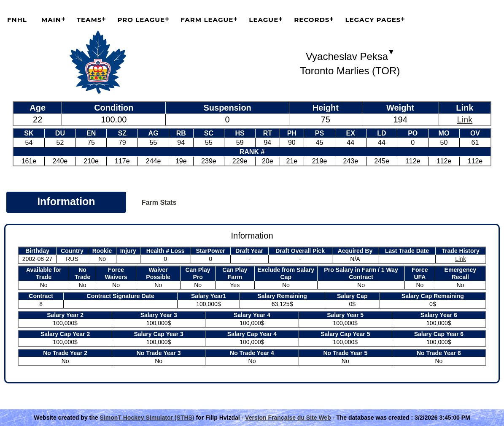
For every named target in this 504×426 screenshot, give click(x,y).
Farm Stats (159, 202)
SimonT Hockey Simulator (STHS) (147, 418)
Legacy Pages (373, 20)
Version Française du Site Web (288, 418)
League (264, 20)
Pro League (141, 20)
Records (312, 20)
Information (66, 201)
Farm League (207, 20)
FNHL (17, 20)
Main (51, 20)
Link (465, 119)
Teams (89, 20)
